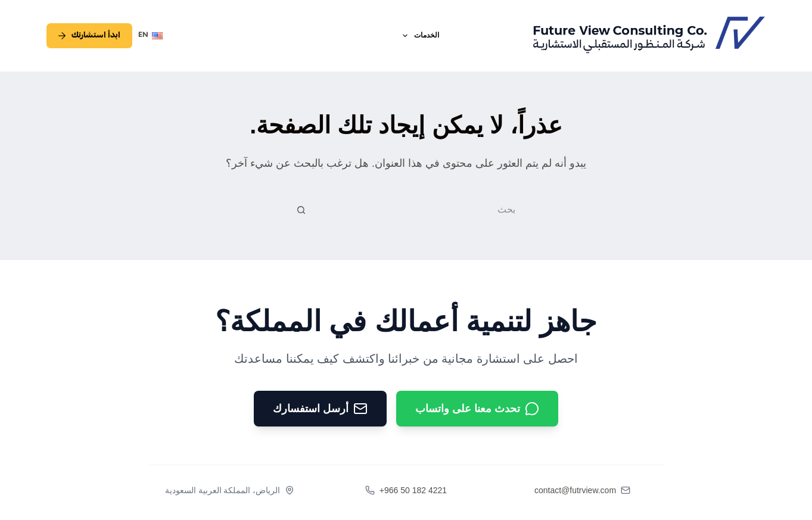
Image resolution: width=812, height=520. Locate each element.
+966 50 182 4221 (413, 490)
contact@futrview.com (575, 490)
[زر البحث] (301, 210)
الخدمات (418, 36)
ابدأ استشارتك (89, 36)
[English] (150, 36)
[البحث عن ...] (420, 210)
